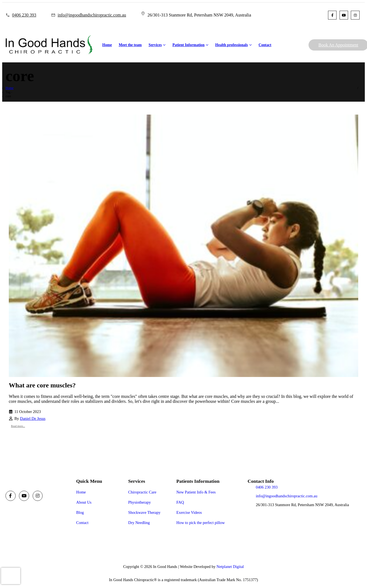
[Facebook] (332, 15)
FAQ (180, 502)
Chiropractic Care (142, 492)
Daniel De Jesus (33, 418)
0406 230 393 (24, 15)
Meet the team (130, 45)
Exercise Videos (189, 512)
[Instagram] (355, 15)
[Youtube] (344, 15)
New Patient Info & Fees (196, 492)
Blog (80, 512)
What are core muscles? (42, 385)
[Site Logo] (49, 45)
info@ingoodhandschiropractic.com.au (92, 15)
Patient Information (188, 45)
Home (107, 45)
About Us (84, 502)
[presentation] (11, 576)
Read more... (18, 426)
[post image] (183, 246)
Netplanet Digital (230, 567)
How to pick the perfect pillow (201, 523)
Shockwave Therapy (144, 512)
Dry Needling (139, 523)
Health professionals (232, 45)
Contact (265, 45)
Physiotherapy (139, 502)
